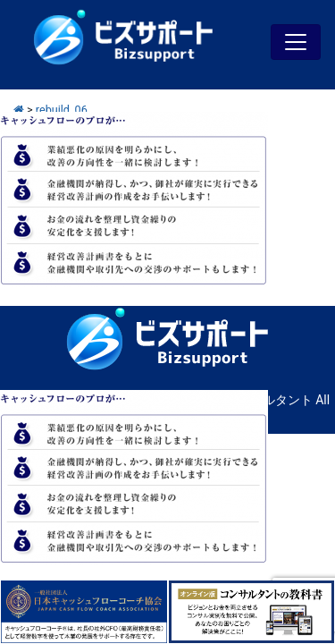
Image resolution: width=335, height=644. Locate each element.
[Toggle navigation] (296, 42)
